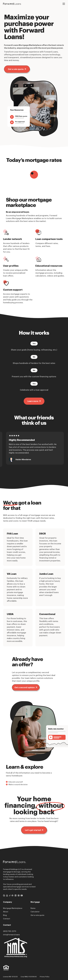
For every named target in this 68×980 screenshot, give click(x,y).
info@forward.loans (11, 935)
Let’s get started (34, 830)
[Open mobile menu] (64, 4)
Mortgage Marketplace (13, 908)
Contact (7, 919)
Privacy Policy (45, 977)
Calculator (35, 912)
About (6, 912)
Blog (5, 915)
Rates (33, 908)
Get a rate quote (17, 69)
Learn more (34, 401)
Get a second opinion (26, 687)
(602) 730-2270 (10, 931)
